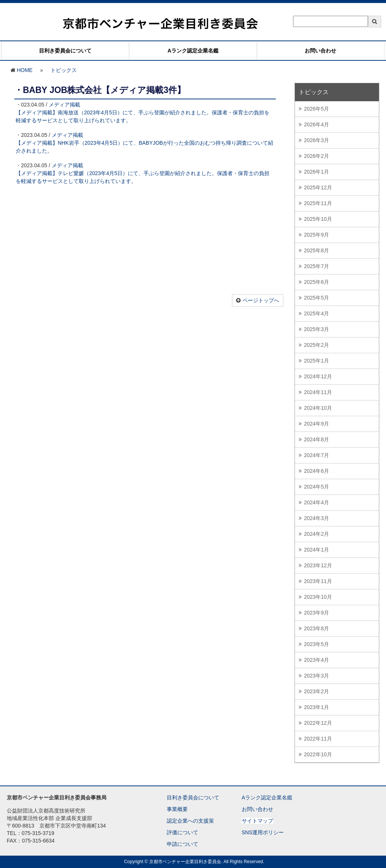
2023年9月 (316, 613)
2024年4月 (316, 502)
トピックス (64, 70)
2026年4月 (316, 124)
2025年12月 (318, 187)
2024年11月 (318, 392)
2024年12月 (318, 376)
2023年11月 (318, 581)
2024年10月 (318, 408)
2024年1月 (316, 550)
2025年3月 (316, 329)
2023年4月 (316, 660)
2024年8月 (316, 439)
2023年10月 (318, 597)
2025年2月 (316, 345)
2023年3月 (316, 676)
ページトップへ (261, 300)
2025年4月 (316, 313)
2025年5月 (316, 298)
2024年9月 (316, 424)
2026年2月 (316, 156)
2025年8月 (316, 250)
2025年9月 (316, 235)
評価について (183, 832)
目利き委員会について (65, 51)
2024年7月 (316, 455)
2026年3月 (316, 140)
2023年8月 (316, 628)
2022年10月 (318, 754)
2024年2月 (316, 534)
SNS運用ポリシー (263, 832)
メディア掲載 (64, 105)
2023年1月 (316, 707)
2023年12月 (318, 565)
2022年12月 (318, 723)
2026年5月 (316, 109)
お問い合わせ (320, 51)
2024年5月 (316, 487)
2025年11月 (318, 203)
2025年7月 (316, 266)
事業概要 (177, 809)
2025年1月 (316, 361)
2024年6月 (316, 471)
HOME (25, 70)
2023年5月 (316, 644)
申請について (183, 844)
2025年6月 (316, 282)
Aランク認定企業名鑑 (193, 51)
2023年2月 (316, 691)
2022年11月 (318, 739)
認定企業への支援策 (190, 821)
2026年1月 (316, 172)
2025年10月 (318, 219)
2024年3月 (316, 518)
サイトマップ (257, 821)
